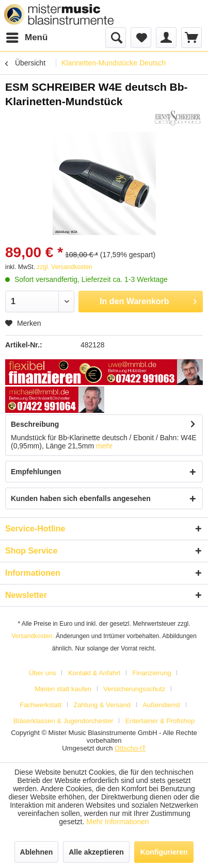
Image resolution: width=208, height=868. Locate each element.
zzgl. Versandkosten (64, 267)
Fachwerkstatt (41, 705)
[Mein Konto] (166, 38)
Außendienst (161, 705)
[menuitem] (26, 38)
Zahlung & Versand (102, 705)
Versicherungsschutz (134, 689)
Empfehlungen (36, 472)
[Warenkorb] (191, 38)
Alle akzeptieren (96, 852)
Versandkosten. (33, 636)
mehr (104, 446)
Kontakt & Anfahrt (94, 673)
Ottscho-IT (130, 748)
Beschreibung (35, 424)
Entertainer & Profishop (160, 721)
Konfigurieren (164, 852)
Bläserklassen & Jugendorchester (63, 721)
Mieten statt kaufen (63, 689)
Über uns (43, 673)
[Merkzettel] (141, 38)
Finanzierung (151, 673)
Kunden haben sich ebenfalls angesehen (81, 498)
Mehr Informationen (117, 822)
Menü (27, 36)
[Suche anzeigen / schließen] (116, 38)
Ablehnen (37, 852)
